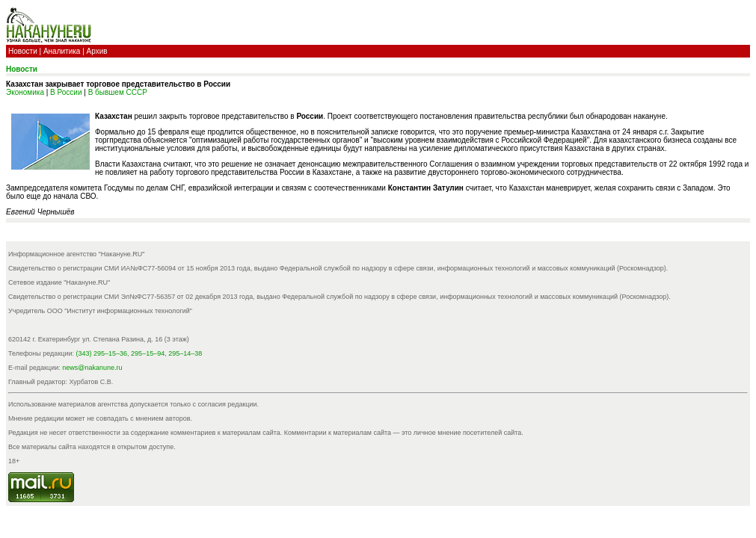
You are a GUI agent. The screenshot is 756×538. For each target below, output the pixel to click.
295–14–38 (185, 353)
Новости (23, 51)
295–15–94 (148, 353)
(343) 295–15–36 (102, 353)
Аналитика (62, 51)
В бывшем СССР (118, 92)
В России (66, 92)
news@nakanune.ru (92, 368)
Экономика (25, 92)
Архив (97, 51)
